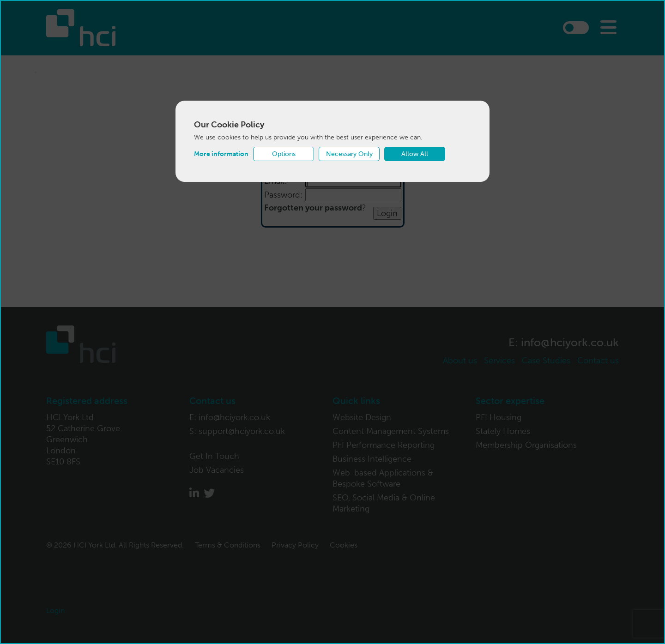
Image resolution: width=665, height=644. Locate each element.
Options (284, 154)
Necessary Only (349, 154)
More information (221, 154)
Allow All (415, 154)
